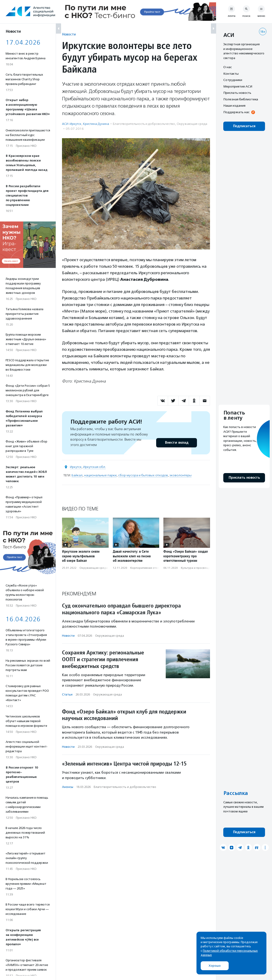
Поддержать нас (236, 112)
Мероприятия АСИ (238, 86)
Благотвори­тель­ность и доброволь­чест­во (144, 124)
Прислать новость (237, 93)
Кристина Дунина (96, 124)
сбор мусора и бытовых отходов (143, 475)
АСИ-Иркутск (72, 124)
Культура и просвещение (198, 568)
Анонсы (68, 787)
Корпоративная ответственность (153, 568)
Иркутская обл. (95, 467)
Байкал (77, 475)
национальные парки (100, 475)
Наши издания (234, 105)
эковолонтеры (181, 475)
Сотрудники (233, 80)
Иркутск (76, 467)
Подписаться (244, 126)
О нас (227, 67)
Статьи (67, 694)
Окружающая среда (192, 124)
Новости (69, 34)
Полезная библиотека (241, 99)
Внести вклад (176, 443)
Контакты (231, 74)
